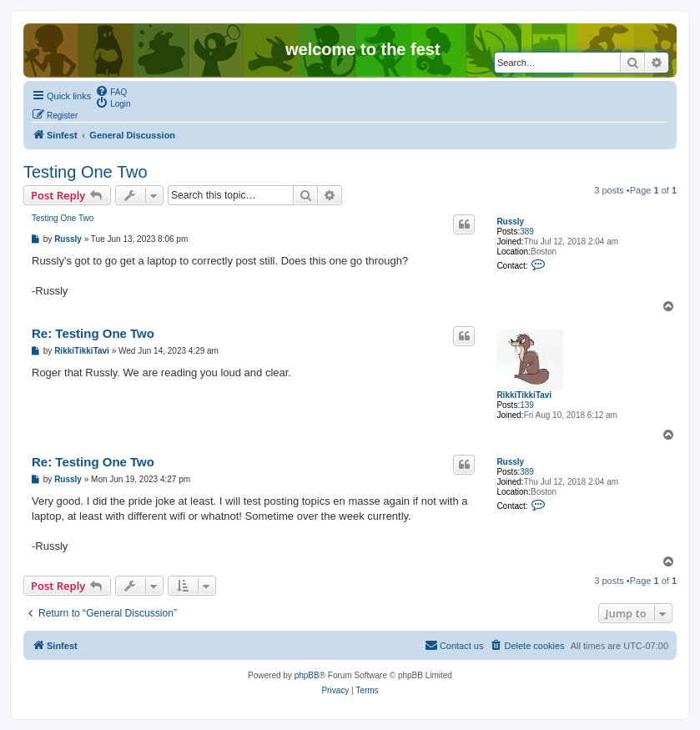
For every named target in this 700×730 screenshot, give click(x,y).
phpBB (307, 675)
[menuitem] (111, 91)
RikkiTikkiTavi (524, 395)
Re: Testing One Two (93, 333)
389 (527, 232)
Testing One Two (86, 172)
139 (527, 405)
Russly (510, 222)
